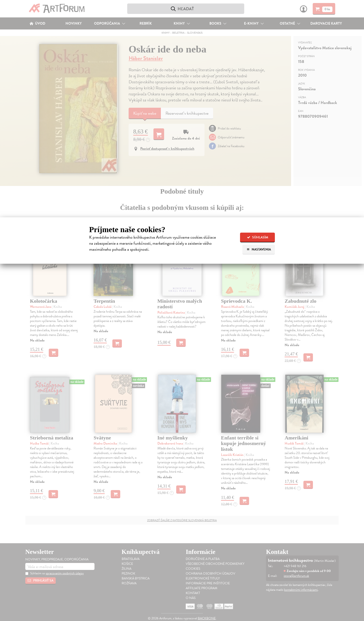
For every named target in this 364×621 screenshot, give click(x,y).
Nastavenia (259, 249)
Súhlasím (258, 237)
